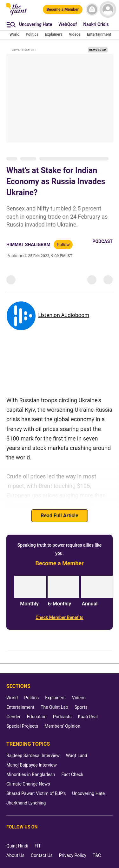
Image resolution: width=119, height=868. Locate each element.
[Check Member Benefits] (60, 617)
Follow (63, 245)
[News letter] (92, 9)
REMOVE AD (98, 50)
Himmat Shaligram (28, 245)
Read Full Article (59, 516)
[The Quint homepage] (17, 15)
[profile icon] (108, 9)
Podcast (102, 241)
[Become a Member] (63, 9)
